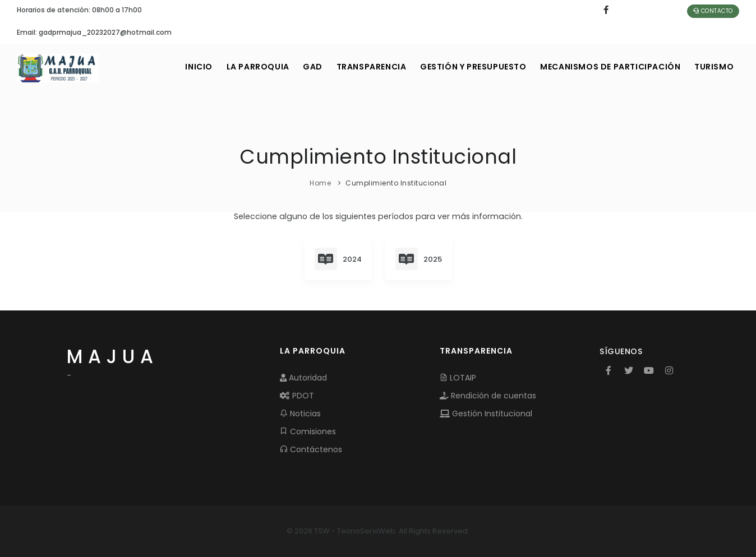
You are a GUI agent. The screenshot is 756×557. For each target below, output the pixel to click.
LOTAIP (458, 378)
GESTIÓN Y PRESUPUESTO (466, 67)
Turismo (713, 67)
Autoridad (303, 378)
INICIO (180, 67)
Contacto (713, 11)
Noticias (300, 414)
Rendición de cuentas (488, 396)
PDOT (297, 396)
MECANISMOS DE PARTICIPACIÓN (606, 67)
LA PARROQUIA (241, 67)
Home (320, 183)
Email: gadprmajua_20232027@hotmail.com (94, 32)
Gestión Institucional (486, 414)
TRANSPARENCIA (361, 67)
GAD (299, 67)
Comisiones (308, 431)
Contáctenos (311, 449)
